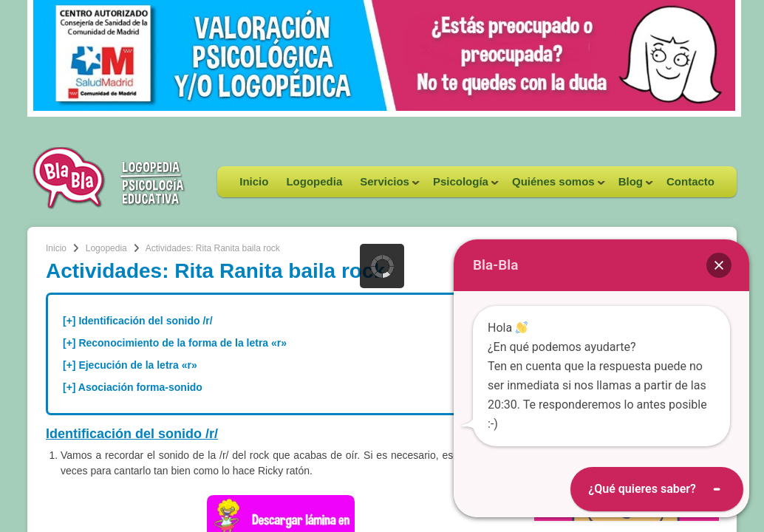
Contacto (690, 181)
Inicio (254, 181)
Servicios (385, 186)
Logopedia (314, 181)
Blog (631, 186)
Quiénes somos (554, 186)
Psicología (461, 186)
